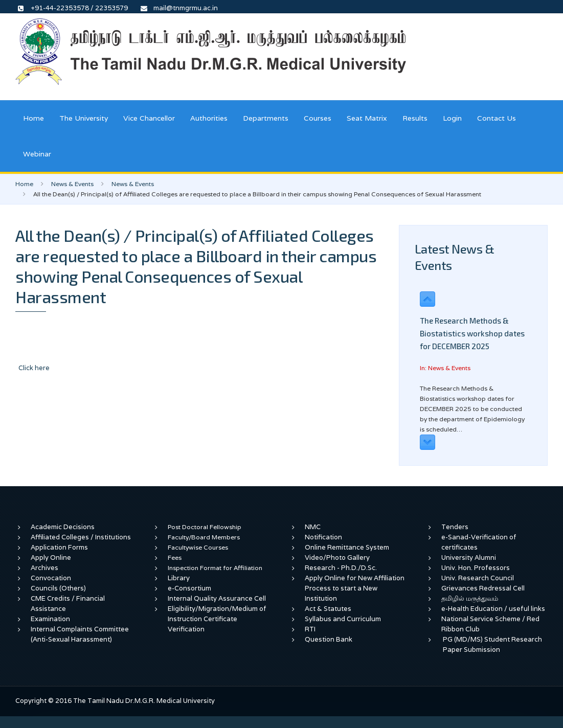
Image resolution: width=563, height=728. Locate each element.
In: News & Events (445, 368)
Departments (266, 118)
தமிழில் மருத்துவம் (470, 598)
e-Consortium (189, 588)
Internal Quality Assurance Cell (217, 598)
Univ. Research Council (478, 578)
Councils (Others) (58, 588)
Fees (175, 558)
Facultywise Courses (198, 547)
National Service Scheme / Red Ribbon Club (490, 624)
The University (84, 118)
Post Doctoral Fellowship (205, 527)
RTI (310, 629)
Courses (318, 118)
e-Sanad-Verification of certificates (479, 542)
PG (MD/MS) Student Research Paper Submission (492, 644)
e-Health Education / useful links (493, 609)
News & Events (72, 184)
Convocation (51, 578)
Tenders (455, 527)
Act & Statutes (328, 609)
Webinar (37, 154)
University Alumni (469, 558)
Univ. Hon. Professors (476, 568)
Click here (34, 368)
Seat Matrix (367, 118)
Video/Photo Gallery (337, 558)
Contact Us (497, 118)
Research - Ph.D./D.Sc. (341, 568)
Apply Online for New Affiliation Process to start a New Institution (355, 588)
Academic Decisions (63, 527)
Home (33, 118)
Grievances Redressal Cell (483, 588)
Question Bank (329, 639)
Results (415, 118)
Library (179, 578)
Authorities (209, 118)
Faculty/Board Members (204, 537)
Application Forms (59, 547)
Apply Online (51, 558)
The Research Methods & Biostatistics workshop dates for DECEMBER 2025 (472, 333)
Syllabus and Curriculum (343, 619)
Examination (50, 619)
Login (452, 118)
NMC (313, 527)
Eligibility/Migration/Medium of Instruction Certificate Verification (217, 619)
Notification (323, 537)
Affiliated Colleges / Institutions (81, 537)
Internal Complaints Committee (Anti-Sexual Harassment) (80, 634)
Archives (44, 568)
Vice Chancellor (149, 118)
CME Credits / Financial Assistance (68, 604)
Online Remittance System (347, 547)
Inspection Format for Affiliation (215, 568)
